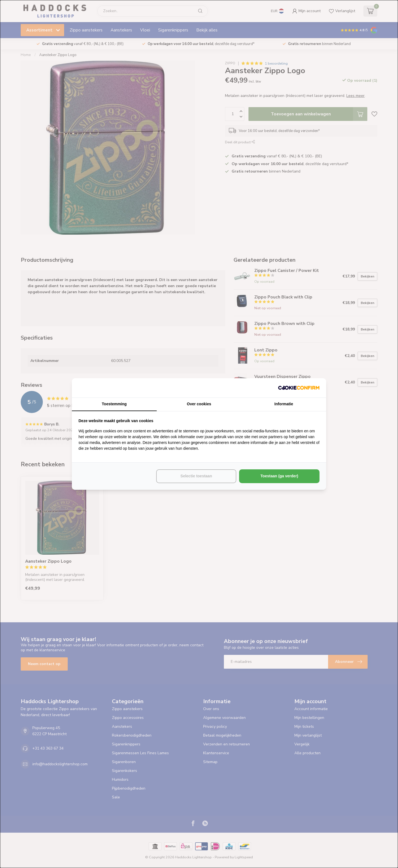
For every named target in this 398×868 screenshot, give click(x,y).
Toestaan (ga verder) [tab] (279, 476)
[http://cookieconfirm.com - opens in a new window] (299, 388)
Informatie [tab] (284, 404)
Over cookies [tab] (199, 404)
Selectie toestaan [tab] (196, 476)
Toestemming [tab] (114, 404)
